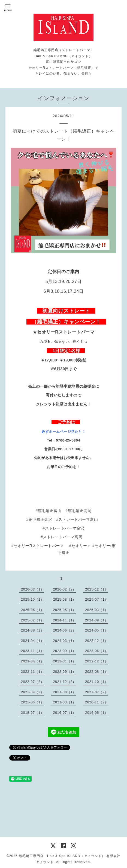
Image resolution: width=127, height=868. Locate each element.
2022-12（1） (97, 661)
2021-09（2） (33, 692)
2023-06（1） (97, 651)
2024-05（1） (97, 630)
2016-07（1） (65, 713)
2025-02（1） (33, 620)
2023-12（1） (97, 641)
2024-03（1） (65, 641)
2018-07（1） (33, 713)
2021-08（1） (65, 692)
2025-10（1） (33, 600)
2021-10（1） (97, 682)
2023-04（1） (33, 661)
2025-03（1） (97, 610)
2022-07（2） (33, 682)
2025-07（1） (97, 600)
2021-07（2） (97, 692)
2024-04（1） (33, 641)
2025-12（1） (97, 589)
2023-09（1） (65, 651)
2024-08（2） (33, 630)
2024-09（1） (97, 620)
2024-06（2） (65, 630)
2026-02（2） (65, 589)
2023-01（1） (65, 661)
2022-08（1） (97, 672)
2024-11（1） (65, 620)
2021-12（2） (65, 682)
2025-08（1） (65, 600)
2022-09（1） (65, 672)
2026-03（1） (33, 589)
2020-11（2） (97, 702)
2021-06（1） (33, 702)
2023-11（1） (33, 651)
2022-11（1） (33, 672)
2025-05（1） (65, 610)
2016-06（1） (97, 713)
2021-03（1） (65, 702)
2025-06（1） (33, 610)
